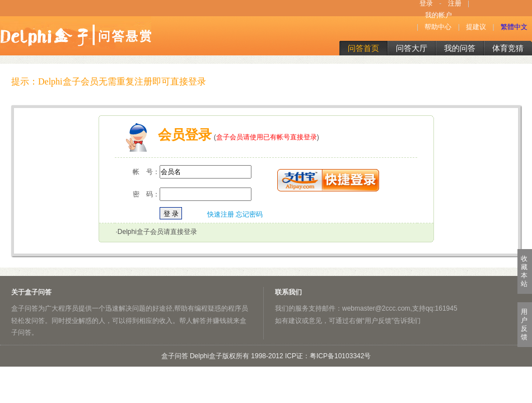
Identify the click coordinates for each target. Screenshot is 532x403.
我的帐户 (438, 15)
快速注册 (221, 214)
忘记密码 (249, 214)
